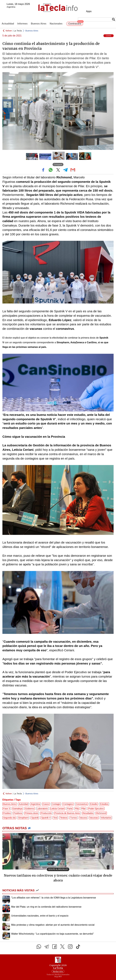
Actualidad (8, 24)
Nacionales (56, 24)
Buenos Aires (39, 24)
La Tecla (18, 31)
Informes (23, 24)
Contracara (76, 23)
